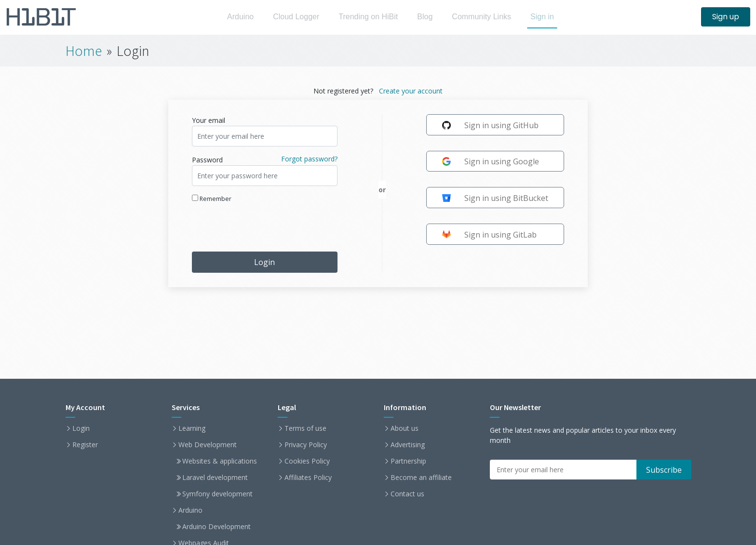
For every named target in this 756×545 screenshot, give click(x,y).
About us (405, 428)
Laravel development (215, 478)
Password (207, 160)
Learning (192, 428)
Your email (209, 120)
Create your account (411, 91)
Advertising (408, 445)
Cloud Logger (292, 17)
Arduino (234, 17)
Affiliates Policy (308, 478)
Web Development (208, 445)
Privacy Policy (306, 445)
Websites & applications (220, 461)
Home (84, 51)
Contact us (407, 494)
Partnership (408, 461)
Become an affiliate (421, 478)
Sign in (550, 17)
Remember (212, 199)
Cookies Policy (307, 461)
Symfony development (217, 494)
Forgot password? (309, 159)
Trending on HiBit (368, 17)
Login (264, 262)
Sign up (726, 17)
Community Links (487, 17)
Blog (428, 17)
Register (85, 445)
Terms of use (305, 428)
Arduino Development (216, 527)
